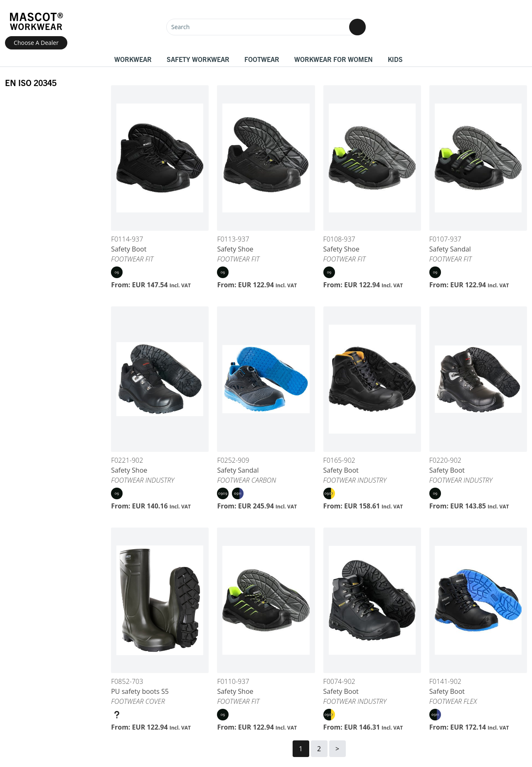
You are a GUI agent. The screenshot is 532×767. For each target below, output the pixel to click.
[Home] (36, 21)
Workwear (133, 59)
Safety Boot (129, 249)
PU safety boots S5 (140, 691)
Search (180, 27)
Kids (395, 59)
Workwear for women (334, 59)
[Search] (266, 27)
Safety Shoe (235, 249)
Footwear (262, 59)
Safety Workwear (198, 59)
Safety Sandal (450, 249)
